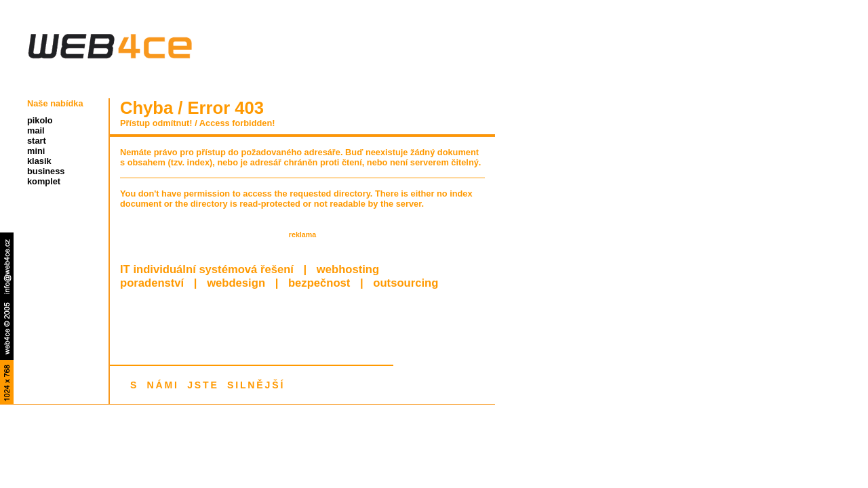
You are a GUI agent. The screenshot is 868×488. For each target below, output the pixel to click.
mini (36, 151)
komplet (44, 181)
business (46, 171)
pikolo (40, 120)
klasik (39, 161)
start (37, 141)
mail (36, 130)
